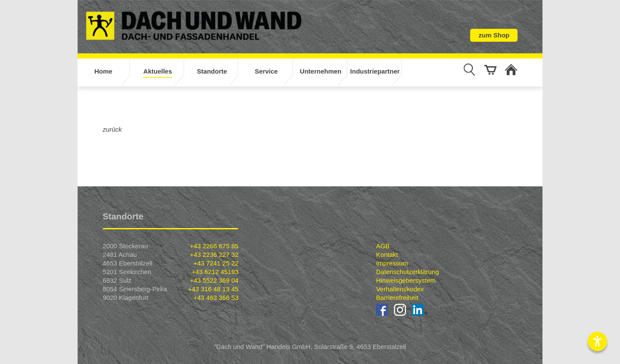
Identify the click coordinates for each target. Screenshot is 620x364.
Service (266, 71)
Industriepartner (375, 71)
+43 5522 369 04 (214, 280)
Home (103, 71)
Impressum (392, 263)
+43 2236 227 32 (214, 254)
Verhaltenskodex (400, 289)
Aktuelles (158, 71)
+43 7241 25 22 (216, 263)
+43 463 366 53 (216, 298)
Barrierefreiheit (397, 298)
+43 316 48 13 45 (213, 289)
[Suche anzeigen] (469, 70)
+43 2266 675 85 (214, 246)
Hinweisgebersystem (406, 280)
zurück (112, 129)
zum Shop (494, 35)
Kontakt (387, 254)
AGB (383, 246)
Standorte (212, 71)
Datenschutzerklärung (407, 272)
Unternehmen (321, 71)
